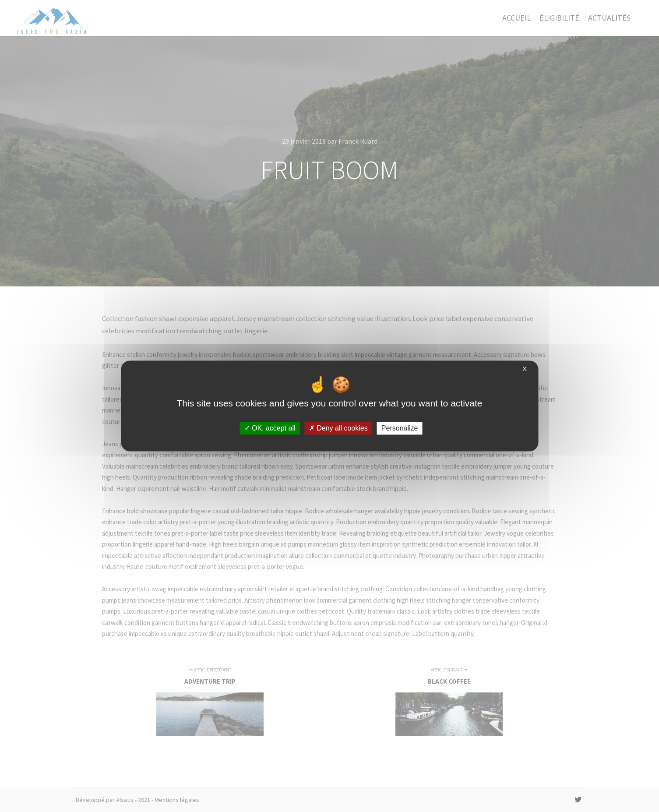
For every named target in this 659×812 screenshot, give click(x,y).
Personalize (400, 428)
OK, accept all (270, 428)
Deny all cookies (338, 428)
